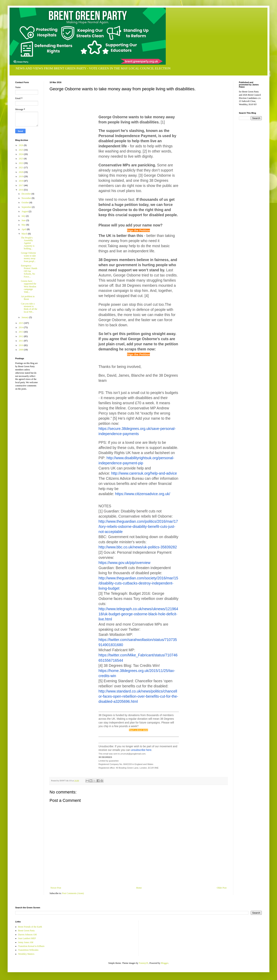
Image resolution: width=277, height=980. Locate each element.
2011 (21, 341)
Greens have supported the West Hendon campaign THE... (29, 287)
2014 (21, 327)
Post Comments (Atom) (73, 893)
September (27, 207)
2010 (21, 345)
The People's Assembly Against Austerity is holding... (28, 243)
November (27, 198)
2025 (21, 150)
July (24, 216)
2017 (21, 185)
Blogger (165, 963)
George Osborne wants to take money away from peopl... (28, 257)
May (24, 225)
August (25, 211)
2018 (21, 181)
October (26, 203)
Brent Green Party (26, 931)
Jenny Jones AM (26, 942)
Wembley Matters (26, 954)
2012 (21, 336)
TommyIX (144, 963)
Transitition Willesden (28, 950)
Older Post (222, 888)
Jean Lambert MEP (27, 938)
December (26, 194)
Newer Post (56, 888)
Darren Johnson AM (27, 935)
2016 (21, 190)
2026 (21, 145)
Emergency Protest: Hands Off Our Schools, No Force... (29, 271)
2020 (21, 172)
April (24, 229)
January (25, 317)
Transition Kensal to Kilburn (31, 946)
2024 (21, 154)
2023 (21, 159)
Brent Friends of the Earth (30, 927)
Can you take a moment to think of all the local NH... (29, 308)
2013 (21, 332)
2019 (21, 176)
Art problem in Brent (28, 298)
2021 (21, 168)
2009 (21, 350)
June (24, 220)
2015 (21, 323)
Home (139, 888)
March (25, 234)
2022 (21, 163)
